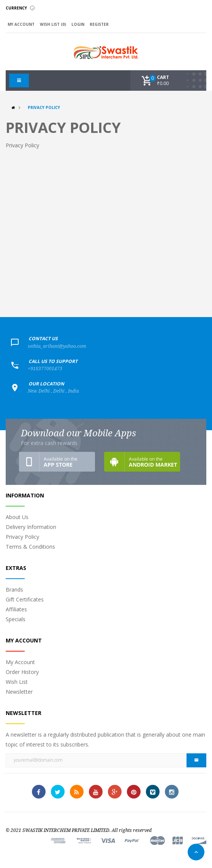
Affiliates (16, 609)
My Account (20, 662)
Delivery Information (31, 527)
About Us (17, 517)
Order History (22, 672)
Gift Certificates (25, 599)
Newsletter (19, 692)
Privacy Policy (44, 107)
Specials (16, 619)
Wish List (17, 682)
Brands (14, 589)
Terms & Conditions (30, 547)
